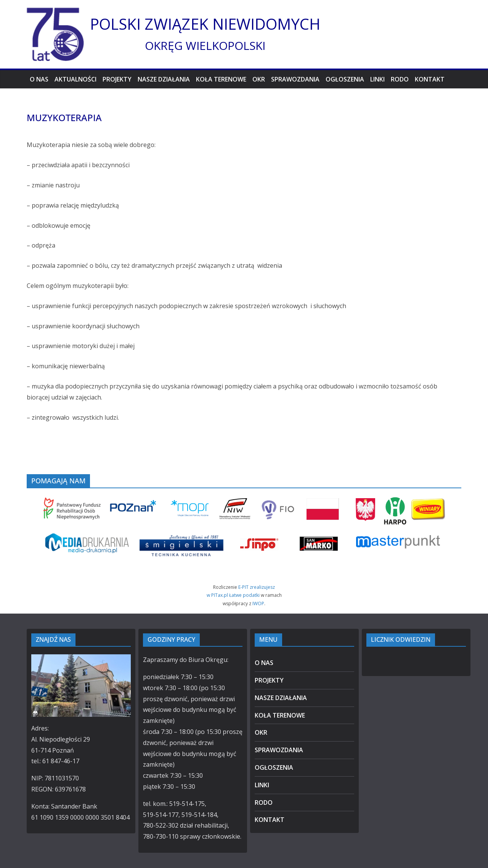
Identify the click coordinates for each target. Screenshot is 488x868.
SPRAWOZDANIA (295, 79)
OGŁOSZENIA (345, 79)
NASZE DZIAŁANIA (164, 79)
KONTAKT (430, 79)
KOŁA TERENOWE (221, 79)
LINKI (377, 79)
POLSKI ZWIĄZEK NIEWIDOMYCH (205, 24)
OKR (259, 79)
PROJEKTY (117, 79)
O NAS (39, 79)
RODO (400, 79)
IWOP (258, 603)
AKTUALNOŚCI (75, 79)
